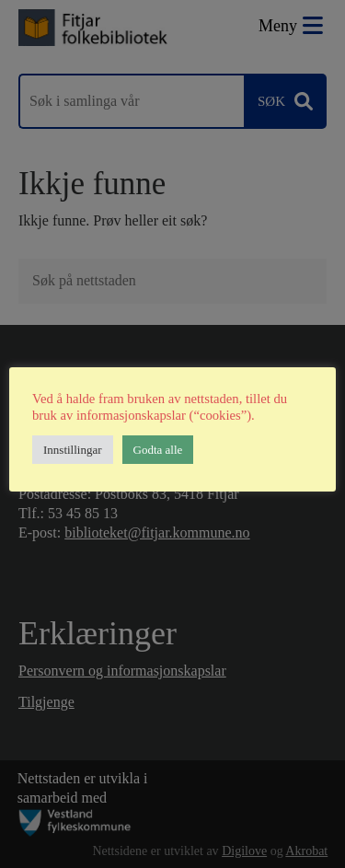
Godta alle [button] (158, 450)
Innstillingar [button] (73, 450)
